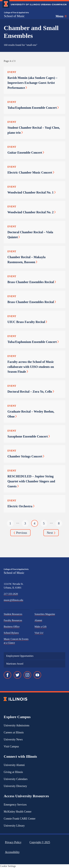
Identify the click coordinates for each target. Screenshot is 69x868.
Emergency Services (15, 805)
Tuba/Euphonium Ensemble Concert (33, 108)
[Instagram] (27, 675)
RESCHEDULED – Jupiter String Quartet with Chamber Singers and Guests (31, 481)
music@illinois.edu (13, 600)
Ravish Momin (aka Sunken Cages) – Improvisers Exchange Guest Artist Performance (32, 83)
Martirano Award (15, 664)
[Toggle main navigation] (61, 16)
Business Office (12, 627)
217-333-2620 (11, 594)
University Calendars (16, 779)
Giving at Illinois (13, 772)
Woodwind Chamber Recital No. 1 (32, 192)
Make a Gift (41, 627)
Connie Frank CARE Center (20, 819)
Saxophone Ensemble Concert (29, 436)
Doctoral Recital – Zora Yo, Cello (31, 392)
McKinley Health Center (18, 812)
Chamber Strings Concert (26, 456)
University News (13, 739)
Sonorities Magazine (45, 614)
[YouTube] (37, 675)
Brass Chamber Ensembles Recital (32, 282)
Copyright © (40, 842)
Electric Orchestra (21, 506)
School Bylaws (11, 633)
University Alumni (14, 765)
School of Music (14, 16)
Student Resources (13, 614)
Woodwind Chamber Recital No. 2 (32, 212)
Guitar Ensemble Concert (26, 153)
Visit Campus (11, 746)
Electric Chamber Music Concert (31, 172)
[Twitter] (17, 675)
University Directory (15, 786)
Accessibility (12, 852)
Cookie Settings (8, 866)
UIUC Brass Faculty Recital (27, 322)
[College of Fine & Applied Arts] (16, 13)
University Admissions (17, 725)
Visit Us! (39, 633)
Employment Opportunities (20, 656)
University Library (14, 826)
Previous (20, 533)
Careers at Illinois (14, 732)
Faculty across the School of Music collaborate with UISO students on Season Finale (31, 367)
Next (51, 533)
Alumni (38, 620)
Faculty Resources (13, 620)
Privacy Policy (13, 842)
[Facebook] (7, 675)
